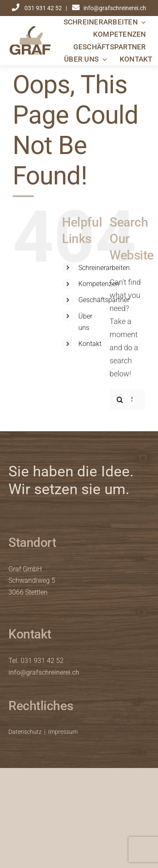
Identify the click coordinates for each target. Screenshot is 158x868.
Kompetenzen (99, 284)
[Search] (120, 400)
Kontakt (90, 344)
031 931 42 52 (44, 8)
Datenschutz (25, 732)
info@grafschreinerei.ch (44, 672)
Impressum (63, 732)
